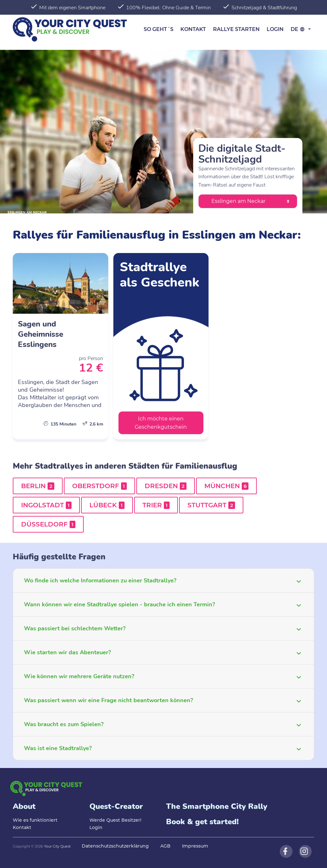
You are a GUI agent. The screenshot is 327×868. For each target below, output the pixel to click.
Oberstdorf (99, 486)
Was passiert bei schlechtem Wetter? (75, 628)
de (299, 29)
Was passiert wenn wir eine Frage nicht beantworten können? (108, 700)
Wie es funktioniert (35, 820)
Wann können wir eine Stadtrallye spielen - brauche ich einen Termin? (119, 604)
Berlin (38, 486)
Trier (156, 505)
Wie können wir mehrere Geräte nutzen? (79, 676)
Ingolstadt (46, 505)
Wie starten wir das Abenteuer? (67, 652)
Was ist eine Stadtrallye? (58, 748)
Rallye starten (236, 29)
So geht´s (159, 29)
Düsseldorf (48, 524)
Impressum (195, 846)
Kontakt (193, 29)
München (226, 486)
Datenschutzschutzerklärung (115, 846)
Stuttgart (211, 505)
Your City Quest (57, 846)
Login (275, 29)
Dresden (166, 486)
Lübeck (107, 505)
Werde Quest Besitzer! (115, 820)
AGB (165, 846)
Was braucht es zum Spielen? (64, 724)
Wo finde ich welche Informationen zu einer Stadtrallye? (100, 580)
